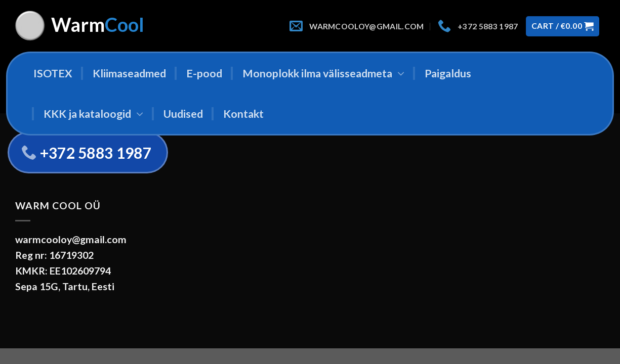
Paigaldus (448, 73)
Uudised (183, 114)
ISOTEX (53, 73)
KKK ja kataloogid (93, 114)
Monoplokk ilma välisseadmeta (323, 73)
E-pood (204, 73)
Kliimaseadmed (129, 73)
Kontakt (243, 114)
